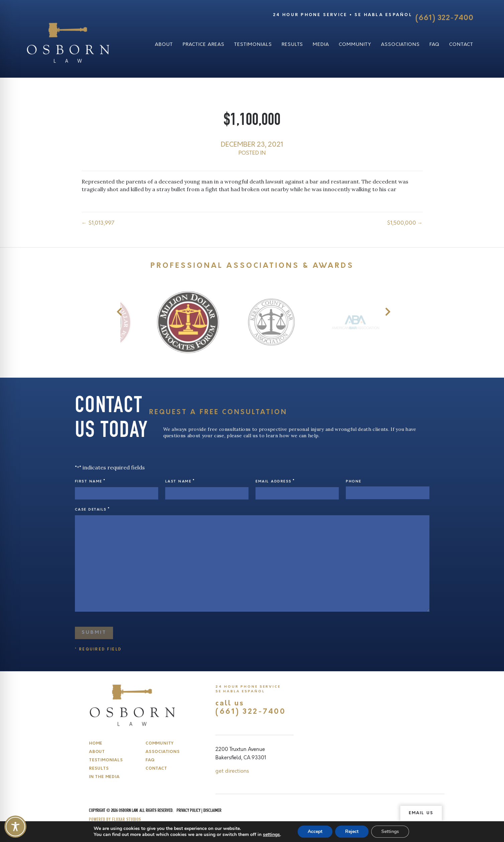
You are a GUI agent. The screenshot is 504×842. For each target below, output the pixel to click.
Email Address (275, 481)
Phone (354, 481)
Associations (400, 44)
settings (271, 835)
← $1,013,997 (98, 223)
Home (96, 744)
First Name (90, 481)
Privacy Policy (188, 811)
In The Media (104, 777)
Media (321, 44)
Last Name (180, 481)
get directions (232, 771)
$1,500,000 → (405, 223)
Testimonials (253, 44)
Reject (352, 831)
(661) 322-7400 (444, 18)
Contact (461, 44)
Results (292, 44)
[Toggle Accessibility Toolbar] (15, 827)
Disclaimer (212, 811)
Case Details (92, 509)
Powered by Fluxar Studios (115, 820)
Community (355, 44)
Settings (390, 831)
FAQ (434, 44)
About (164, 44)
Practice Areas (204, 44)
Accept (315, 831)
